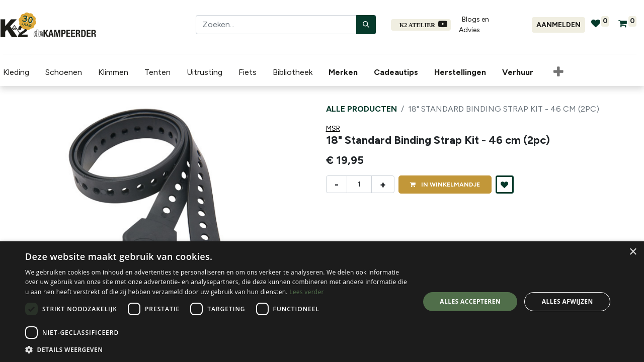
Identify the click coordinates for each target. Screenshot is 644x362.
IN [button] (445, 185)
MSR (333, 128)
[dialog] (322, 302)
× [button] (633, 252)
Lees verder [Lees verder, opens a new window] (307, 292)
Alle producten (361, 109)
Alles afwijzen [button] (568, 301)
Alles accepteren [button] (470, 301)
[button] (555, 72)
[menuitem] (342, 72)
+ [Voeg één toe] (383, 185)
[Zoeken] (366, 25)
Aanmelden (558, 25)
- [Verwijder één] (337, 185)
